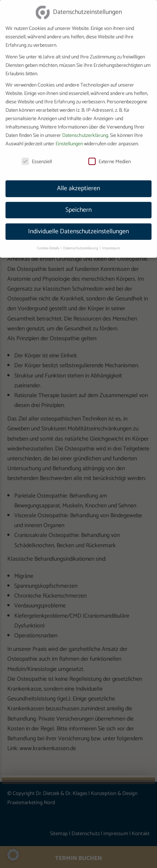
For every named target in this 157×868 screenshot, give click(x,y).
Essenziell (37, 153)
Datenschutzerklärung (85, 127)
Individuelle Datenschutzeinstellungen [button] (78, 223)
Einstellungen (69, 136)
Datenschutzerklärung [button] (81, 240)
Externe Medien (110, 153)
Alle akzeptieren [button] (78, 180)
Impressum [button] (111, 240)
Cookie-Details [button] (48, 240)
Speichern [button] (78, 201)
